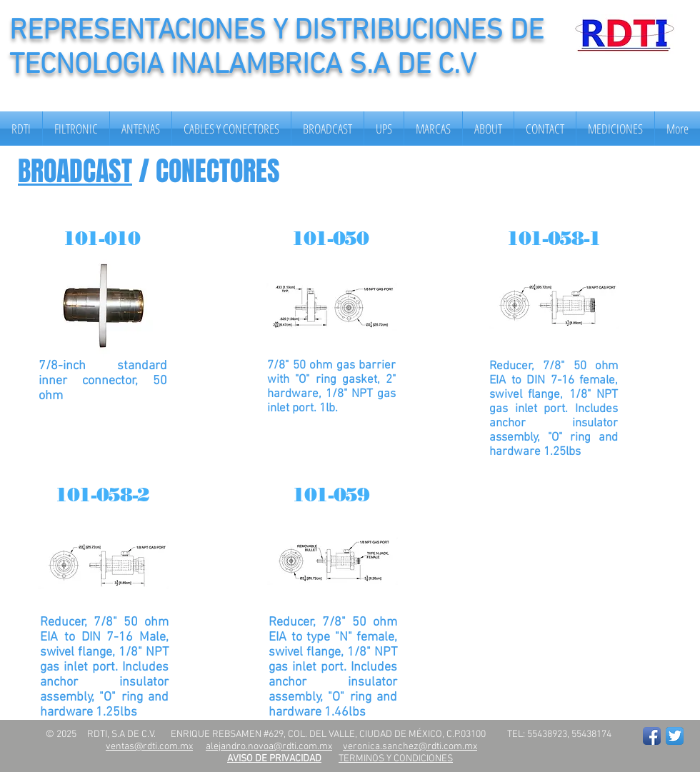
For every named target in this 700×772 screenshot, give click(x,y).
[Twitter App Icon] (675, 736)
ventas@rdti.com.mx (149, 747)
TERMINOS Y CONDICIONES (396, 759)
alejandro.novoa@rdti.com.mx (269, 747)
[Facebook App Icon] (652, 736)
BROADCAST (75, 171)
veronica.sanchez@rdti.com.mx (410, 747)
